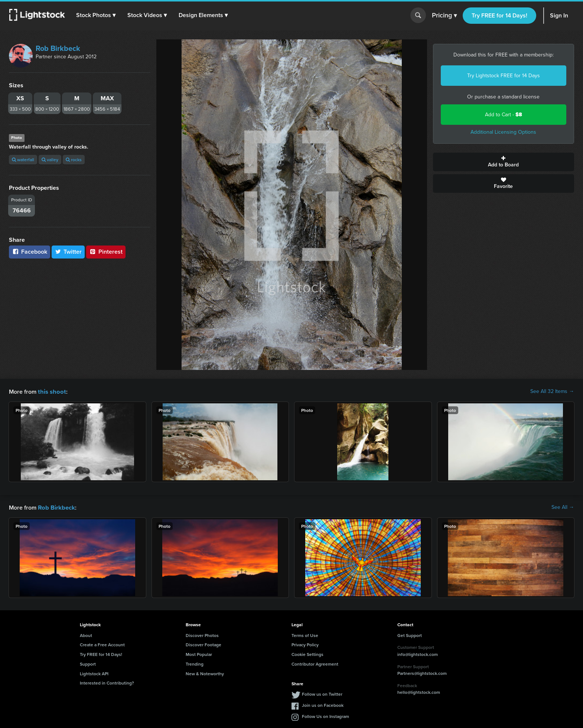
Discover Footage (203, 644)
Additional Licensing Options (503, 132)
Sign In (559, 15)
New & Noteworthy (205, 673)
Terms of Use (305, 635)
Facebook (30, 252)
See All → (563, 507)
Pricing (444, 16)
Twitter (68, 252)
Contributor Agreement (315, 663)
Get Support (410, 635)
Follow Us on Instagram (325, 716)
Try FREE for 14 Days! (499, 15)
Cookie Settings (307, 654)
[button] (96, 15)
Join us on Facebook (323, 704)
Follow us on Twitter (322, 693)
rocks (74, 160)
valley (50, 160)
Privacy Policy (305, 644)
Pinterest (106, 252)
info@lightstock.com (418, 654)
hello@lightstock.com (419, 691)
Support (88, 663)
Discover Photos (202, 635)
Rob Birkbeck (58, 48)
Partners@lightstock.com (422, 672)
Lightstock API (94, 673)
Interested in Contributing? (107, 682)
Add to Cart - (504, 115)
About (86, 635)
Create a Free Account (102, 644)
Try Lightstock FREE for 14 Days (504, 76)
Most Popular (199, 654)
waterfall (23, 160)
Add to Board (504, 162)
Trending (195, 663)
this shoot (51, 391)
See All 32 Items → (552, 391)
